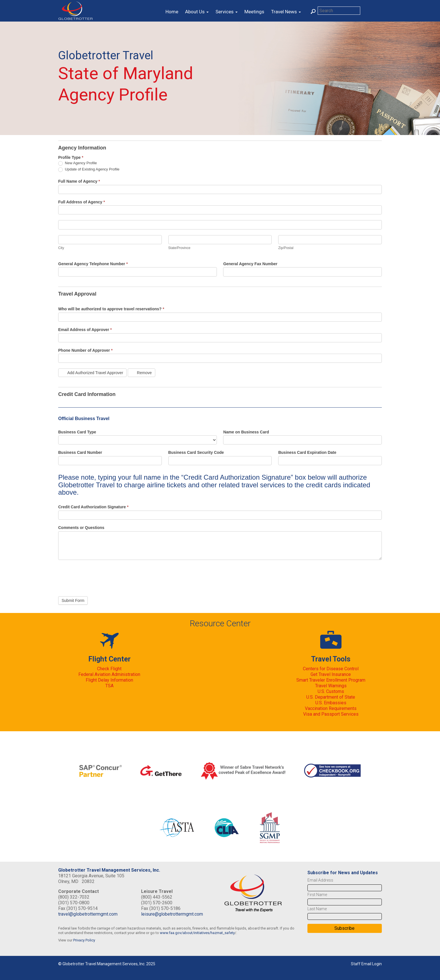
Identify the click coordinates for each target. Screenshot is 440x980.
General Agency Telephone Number (93, 264)
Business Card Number (80, 452)
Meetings (254, 12)
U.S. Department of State (331, 697)
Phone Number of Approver (85, 350)
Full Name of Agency (79, 181)
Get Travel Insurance (331, 674)
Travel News (286, 12)
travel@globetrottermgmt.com (88, 914)
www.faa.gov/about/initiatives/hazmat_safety (197, 933)
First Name (317, 895)
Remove (141, 373)
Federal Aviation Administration (109, 674)
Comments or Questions (81, 528)
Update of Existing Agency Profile (89, 169)
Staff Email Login (366, 964)
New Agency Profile (77, 163)
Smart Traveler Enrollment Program (331, 680)
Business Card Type (77, 432)
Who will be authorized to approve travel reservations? (111, 309)
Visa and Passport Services (331, 714)
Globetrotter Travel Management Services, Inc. (109, 870)
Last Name (317, 909)
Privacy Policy (84, 940)
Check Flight (109, 669)
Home (172, 12)
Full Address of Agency (82, 202)
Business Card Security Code (196, 452)
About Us (197, 12)
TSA (109, 686)
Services (227, 12)
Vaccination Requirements (331, 708)
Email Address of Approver (85, 330)
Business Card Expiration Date (307, 452)
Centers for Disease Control (331, 669)
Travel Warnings (331, 686)
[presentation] (101, 577)
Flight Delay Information (109, 680)
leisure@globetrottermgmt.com (172, 914)
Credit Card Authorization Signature (93, 507)
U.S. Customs (331, 691)
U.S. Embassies (331, 703)
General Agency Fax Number (250, 264)
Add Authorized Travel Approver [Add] (92, 373)
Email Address (320, 880)
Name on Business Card (246, 432)
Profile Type (71, 157)
